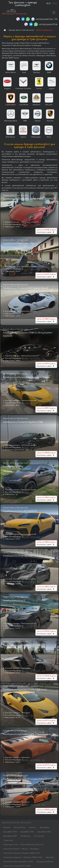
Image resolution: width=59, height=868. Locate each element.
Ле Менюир (25, 837)
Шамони (33, 828)
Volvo (49, 138)
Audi (24, 73)
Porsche (50, 121)
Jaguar (52, 89)
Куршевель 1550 (27, 832)
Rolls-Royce (10, 138)
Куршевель (44, 828)
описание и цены (46, 231)
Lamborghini (11, 105)
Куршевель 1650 (44, 832)
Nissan (38, 121)
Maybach (36, 105)
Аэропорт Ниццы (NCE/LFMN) (17, 866)
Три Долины (39, 837)
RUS (49, 4)
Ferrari (39, 89)
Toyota (23, 138)
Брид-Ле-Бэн (20, 828)
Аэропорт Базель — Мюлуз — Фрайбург (21, 849)
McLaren (49, 105)
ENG (55, 4)
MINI (25, 121)
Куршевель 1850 (10, 837)
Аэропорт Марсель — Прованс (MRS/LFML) (23, 858)
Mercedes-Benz (11, 121)
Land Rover (24, 105)
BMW (49, 73)
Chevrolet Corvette (23, 89)
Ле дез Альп (8, 841)
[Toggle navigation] (54, 13)
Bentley (37, 73)
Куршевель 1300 (10, 832)
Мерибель (50, 858)
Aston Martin (11, 73)
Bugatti (7, 89)
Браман (7, 828)
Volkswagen (36, 138)
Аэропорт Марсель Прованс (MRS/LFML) (22, 854)
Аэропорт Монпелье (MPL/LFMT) (18, 862)
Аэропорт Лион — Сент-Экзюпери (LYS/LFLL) (24, 845)
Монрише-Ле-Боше (45, 862)
